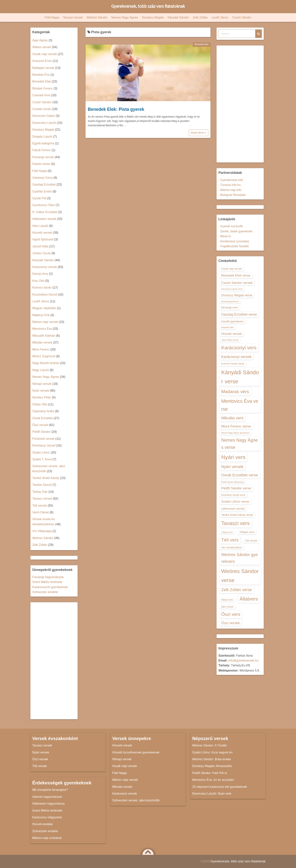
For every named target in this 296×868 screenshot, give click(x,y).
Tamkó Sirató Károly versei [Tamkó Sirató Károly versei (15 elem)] (237, 515)
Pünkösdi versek (43, 439)
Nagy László (41, 370)
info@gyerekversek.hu (243, 660)
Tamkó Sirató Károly (46, 478)
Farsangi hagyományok (48, 577)
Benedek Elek (202, 44)
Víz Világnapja (42, 531)
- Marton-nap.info (230, 190)
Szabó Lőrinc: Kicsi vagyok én (212, 752)
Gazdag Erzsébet (44, 184)
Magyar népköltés (44, 308)
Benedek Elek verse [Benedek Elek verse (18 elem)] (236, 275)
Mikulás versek (42, 342)
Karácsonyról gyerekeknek (50, 587)
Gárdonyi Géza (42, 178)
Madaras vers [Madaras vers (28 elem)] (235, 392)
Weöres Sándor (97, 17)
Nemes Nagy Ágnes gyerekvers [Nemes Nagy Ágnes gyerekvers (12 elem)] (235, 433)
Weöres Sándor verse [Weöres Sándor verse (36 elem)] (240, 576)
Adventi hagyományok (47, 797)
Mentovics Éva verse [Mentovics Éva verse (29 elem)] (240, 405)
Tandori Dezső (42, 485)
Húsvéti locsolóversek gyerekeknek (136, 752)
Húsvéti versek (42, 233)
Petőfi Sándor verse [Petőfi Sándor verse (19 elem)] (236, 488)
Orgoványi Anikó (43, 411)
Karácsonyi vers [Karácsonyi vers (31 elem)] (239, 348)
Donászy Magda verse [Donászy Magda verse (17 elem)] (237, 295)
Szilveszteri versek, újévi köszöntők (136, 800)
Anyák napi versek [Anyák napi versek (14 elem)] (232, 269)
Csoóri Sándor (242, 17)
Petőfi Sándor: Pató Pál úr (210, 773)
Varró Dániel (41, 512)
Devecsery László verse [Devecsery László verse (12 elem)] (232, 289)
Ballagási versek (43, 68)
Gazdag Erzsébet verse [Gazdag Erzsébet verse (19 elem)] (239, 314)
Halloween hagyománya (48, 804)
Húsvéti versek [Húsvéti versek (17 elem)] (231, 334)
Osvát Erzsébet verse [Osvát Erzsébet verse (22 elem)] (240, 475)
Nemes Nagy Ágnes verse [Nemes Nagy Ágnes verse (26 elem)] (240, 444)
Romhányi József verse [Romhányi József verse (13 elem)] (233, 495)
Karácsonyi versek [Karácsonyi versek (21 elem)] (236, 357)
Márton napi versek (45, 322)
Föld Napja (52, 17)
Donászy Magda (153, 17)
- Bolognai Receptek (232, 195)
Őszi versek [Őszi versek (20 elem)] (230, 623)
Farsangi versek (43, 157)
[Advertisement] (54, 661)
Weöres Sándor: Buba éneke (212, 759)
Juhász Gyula (41, 253)
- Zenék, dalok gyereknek (235, 231)
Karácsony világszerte (47, 817)
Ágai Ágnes (40, 40)
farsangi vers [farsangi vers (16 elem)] (230, 307)
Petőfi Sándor (41, 432)
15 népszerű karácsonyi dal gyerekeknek (220, 787)
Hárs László (40, 226)
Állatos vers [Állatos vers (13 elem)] (227, 600)
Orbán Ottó (40, 404)
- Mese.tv (225, 236)
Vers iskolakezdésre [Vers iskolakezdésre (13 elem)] (232, 548)
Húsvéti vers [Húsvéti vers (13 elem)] (228, 327)
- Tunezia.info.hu (230, 185)
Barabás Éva (41, 75)
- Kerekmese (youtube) (234, 241)
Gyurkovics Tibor (44, 205)
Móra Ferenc (41, 349)
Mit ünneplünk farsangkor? (50, 790)
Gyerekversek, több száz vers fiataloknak (148, 7)
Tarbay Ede (40, 492)
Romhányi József (44, 446)
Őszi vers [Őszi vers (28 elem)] (231, 614)
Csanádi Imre (41, 95)
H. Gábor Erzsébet (45, 212)
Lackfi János (220, 17)
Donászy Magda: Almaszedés (212, 766)
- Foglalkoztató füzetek (234, 246)
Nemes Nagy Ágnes (125, 17)
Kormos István (42, 288)
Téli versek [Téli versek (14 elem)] (251, 541)
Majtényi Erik (41, 315)
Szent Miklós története (47, 582)
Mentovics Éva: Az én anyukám (213, 780)
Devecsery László (44, 123)
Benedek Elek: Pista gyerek (116, 109)
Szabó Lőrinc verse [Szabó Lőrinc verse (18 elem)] (235, 501)
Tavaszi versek (73, 17)
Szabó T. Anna (42, 459)
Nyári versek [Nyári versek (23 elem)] (232, 467)
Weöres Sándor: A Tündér (210, 745)
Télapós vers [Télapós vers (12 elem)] (227, 532)
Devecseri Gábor (44, 116)
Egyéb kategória (43, 143)
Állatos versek (42, 47)
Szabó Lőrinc (41, 452)
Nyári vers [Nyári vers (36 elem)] (233, 457)
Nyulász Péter (42, 397)
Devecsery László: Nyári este (212, 794)
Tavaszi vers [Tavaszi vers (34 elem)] (235, 523)
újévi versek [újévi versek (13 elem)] (227, 607)
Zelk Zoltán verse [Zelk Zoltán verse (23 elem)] (237, 590)
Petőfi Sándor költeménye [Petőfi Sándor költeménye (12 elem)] (233, 482)
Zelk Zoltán (200, 17)
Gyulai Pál (39, 198)
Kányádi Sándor (178, 17)
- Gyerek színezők (231, 226)
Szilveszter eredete (45, 592)
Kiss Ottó (38, 281)
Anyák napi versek (45, 54)
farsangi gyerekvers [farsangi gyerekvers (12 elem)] (230, 301)
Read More (198, 133)
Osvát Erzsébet (43, 418)
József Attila (40, 246)
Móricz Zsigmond (44, 356)
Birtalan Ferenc (43, 88)
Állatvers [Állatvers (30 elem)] (249, 599)
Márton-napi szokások (47, 838)
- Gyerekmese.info (231, 180)
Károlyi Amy (40, 274)
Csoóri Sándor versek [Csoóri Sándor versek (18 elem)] (237, 283)
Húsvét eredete (43, 824)
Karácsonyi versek (45, 267)
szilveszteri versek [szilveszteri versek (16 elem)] (233, 509)
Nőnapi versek (42, 384)
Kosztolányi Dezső (45, 295)
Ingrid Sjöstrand (43, 239)
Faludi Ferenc (42, 150)
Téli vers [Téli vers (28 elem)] (230, 540)
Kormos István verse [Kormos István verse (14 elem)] (233, 364)
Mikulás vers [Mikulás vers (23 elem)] (232, 418)
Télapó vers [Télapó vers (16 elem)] (247, 532)
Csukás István (42, 109)
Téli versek (40, 506)
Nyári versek (41, 391)
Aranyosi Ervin (42, 61)
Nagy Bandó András (46, 363)
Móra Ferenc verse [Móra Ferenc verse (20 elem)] (236, 426)
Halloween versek (44, 219)
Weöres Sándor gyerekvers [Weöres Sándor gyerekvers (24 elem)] (240, 558)
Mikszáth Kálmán (44, 336)
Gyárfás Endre (42, 191)
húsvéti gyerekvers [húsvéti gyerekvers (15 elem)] (232, 321)
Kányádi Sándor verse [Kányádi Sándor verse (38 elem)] (240, 377)
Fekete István (41, 164)
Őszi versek (40, 425)
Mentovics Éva (42, 329)
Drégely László (42, 137)
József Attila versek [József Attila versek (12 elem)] (230, 340)
